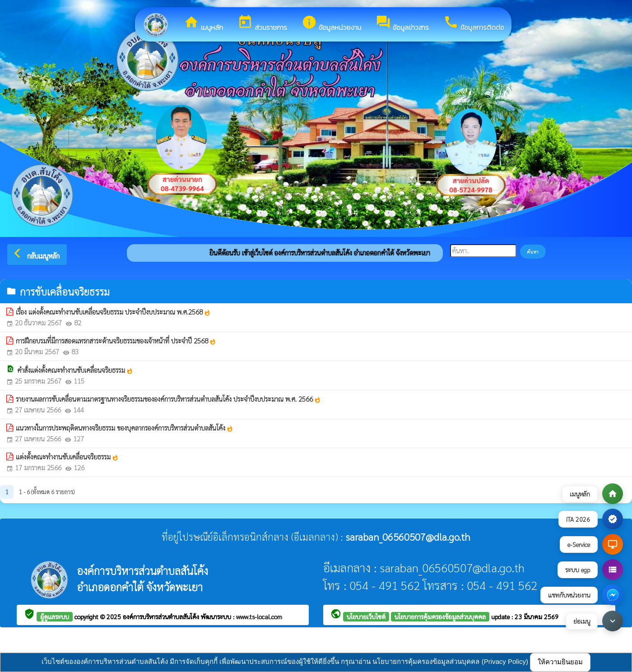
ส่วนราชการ (262, 23)
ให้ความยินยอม (560, 662)
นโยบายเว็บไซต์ (366, 616)
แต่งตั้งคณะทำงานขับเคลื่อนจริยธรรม (67, 457)
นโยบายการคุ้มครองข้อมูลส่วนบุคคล (440, 616)
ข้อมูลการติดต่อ (474, 23)
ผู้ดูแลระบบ (55, 616)
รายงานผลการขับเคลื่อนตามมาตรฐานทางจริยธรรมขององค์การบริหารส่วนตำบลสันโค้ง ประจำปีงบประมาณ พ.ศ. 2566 (168, 399)
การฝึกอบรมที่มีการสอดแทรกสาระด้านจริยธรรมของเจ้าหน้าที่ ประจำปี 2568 (116, 341)
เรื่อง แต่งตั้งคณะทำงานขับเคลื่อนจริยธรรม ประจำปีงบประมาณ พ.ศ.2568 (113, 312)
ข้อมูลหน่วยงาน (331, 23)
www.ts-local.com (259, 616)
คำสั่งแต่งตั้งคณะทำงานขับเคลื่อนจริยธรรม (75, 370)
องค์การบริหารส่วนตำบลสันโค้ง (162, 616)
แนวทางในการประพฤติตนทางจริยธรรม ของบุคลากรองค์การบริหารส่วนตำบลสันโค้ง (125, 428)
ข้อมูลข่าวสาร (402, 23)
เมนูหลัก (203, 23)
